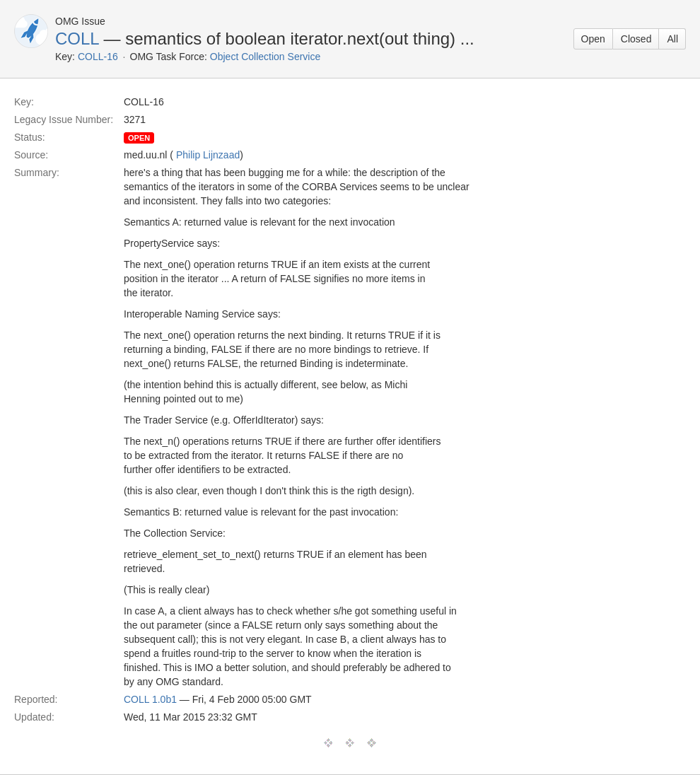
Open (593, 39)
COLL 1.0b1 (150, 699)
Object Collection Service (265, 57)
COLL (77, 39)
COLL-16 (98, 57)
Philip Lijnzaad (208, 155)
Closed (636, 39)
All (672, 39)
